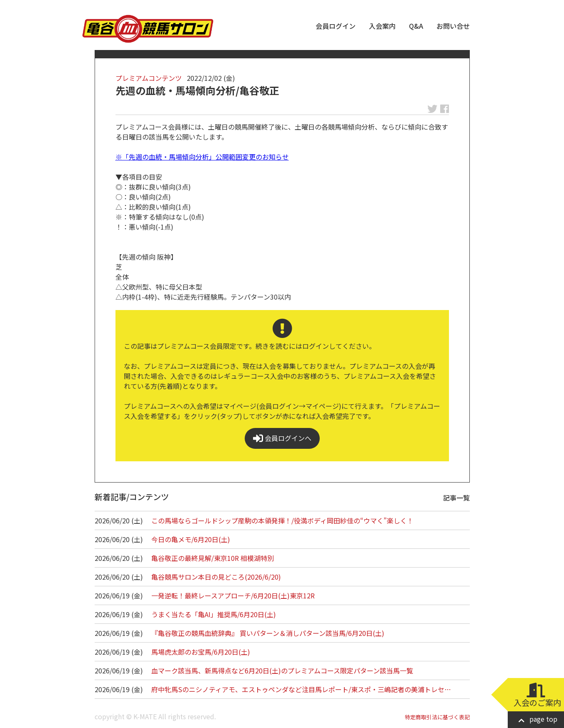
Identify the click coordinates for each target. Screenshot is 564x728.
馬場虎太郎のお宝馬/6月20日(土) (201, 652)
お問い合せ (453, 26)
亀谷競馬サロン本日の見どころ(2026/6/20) (216, 577)
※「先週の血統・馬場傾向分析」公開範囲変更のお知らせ (202, 157)
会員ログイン (336, 26)
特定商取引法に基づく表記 (437, 717)
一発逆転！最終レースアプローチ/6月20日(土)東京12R (233, 595)
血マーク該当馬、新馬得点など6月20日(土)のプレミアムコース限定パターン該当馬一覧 (282, 670)
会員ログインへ (282, 438)
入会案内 (382, 26)
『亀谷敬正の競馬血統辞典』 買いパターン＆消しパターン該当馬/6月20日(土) (268, 633)
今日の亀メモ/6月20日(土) (191, 539)
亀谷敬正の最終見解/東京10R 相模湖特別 (213, 558)
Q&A (416, 26)
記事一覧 (456, 498)
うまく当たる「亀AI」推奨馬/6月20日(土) (214, 614)
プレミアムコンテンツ (149, 78)
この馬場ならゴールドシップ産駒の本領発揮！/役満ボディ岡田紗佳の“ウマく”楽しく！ (282, 520)
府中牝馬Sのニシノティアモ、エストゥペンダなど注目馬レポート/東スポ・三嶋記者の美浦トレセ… (301, 689)
